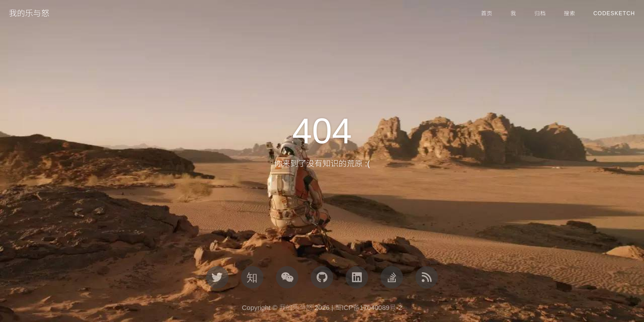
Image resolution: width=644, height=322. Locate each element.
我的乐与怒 (29, 13)
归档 (540, 13)
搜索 (570, 13)
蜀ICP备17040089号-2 (369, 307)
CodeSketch (614, 13)
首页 (487, 13)
